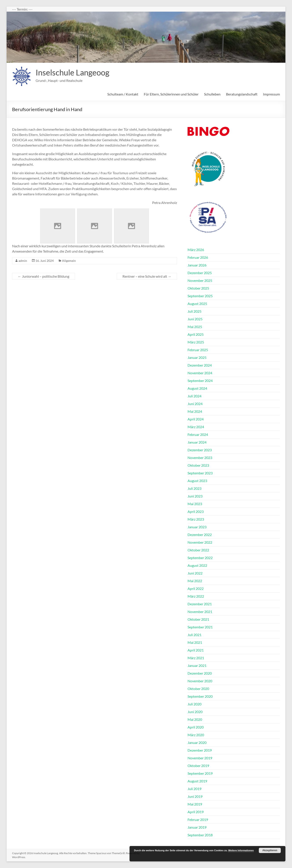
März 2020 (196, 735)
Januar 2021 (197, 665)
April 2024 (196, 419)
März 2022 (196, 596)
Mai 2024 (195, 411)
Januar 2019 (197, 827)
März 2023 (196, 519)
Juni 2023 (195, 496)
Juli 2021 (194, 635)
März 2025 (196, 342)
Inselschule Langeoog (72, 72)
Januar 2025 (197, 357)
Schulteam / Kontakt (123, 94)
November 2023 (200, 458)
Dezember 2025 (200, 273)
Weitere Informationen (241, 850)
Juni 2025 (195, 319)
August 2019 (197, 781)
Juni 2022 (195, 573)
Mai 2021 (195, 642)
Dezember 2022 (200, 535)
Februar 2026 (198, 257)
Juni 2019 (195, 796)
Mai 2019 (195, 804)
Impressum (271, 94)
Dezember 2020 (200, 673)
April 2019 (196, 812)
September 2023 (200, 473)
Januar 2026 (197, 265)
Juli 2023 (194, 488)
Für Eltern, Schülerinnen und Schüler (171, 94)
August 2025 (197, 304)
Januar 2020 (197, 742)
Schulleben (212, 94)
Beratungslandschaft (242, 94)
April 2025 (196, 334)
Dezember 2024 (200, 365)
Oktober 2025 (198, 288)
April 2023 (196, 511)
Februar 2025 (198, 350)
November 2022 (200, 542)
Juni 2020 (195, 712)
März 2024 (196, 427)
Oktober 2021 (198, 619)
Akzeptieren (270, 850)
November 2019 (200, 758)
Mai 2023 (195, 504)
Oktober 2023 (198, 465)
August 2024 (197, 388)
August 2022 (197, 565)
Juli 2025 (194, 311)
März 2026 (196, 250)
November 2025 (200, 280)
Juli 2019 (194, 789)
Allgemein (69, 261)
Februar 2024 (198, 434)
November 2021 (200, 612)
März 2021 (196, 658)
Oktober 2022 (198, 550)
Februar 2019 (198, 819)
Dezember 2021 (200, 604)
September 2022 (200, 558)
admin (23, 261)
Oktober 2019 (198, 766)
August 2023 (197, 481)
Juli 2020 (194, 704)
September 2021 (200, 627)
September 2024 (200, 381)
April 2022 (196, 588)
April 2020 (196, 727)
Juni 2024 (195, 404)
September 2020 (200, 696)
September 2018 (200, 835)
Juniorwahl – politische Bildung (44, 276)
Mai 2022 (195, 581)
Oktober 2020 (198, 689)
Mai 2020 (195, 719)
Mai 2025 (195, 327)
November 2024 (200, 373)
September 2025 (200, 296)
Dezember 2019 (200, 750)
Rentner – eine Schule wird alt (147, 276)
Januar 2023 (197, 527)
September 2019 (200, 773)
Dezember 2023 (200, 450)
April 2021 (196, 650)
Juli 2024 (194, 396)
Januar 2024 (197, 442)
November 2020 (200, 681)
